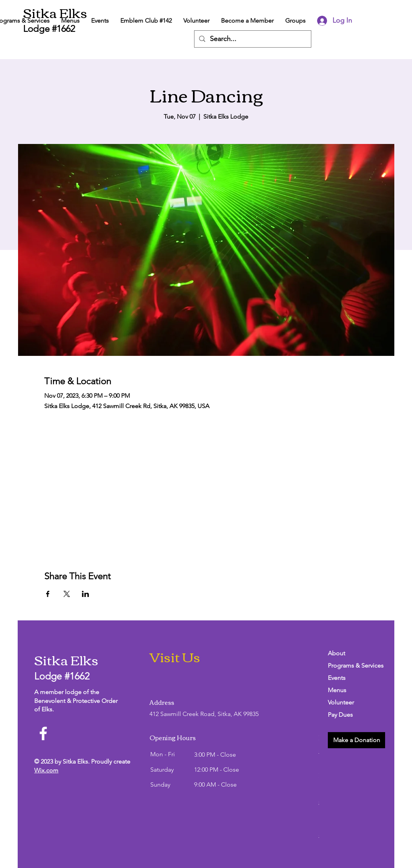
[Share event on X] (67, 594)
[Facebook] (43, 733)
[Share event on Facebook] (48, 594)
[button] (356, 740)
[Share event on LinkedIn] (86, 594)
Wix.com (46, 770)
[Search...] (252, 39)
